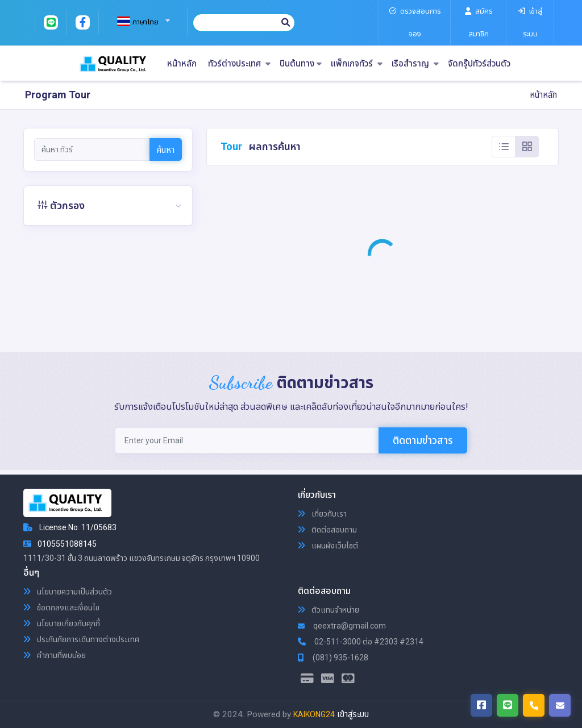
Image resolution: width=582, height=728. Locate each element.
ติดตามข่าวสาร (423, 440)
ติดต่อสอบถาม (327, 530)
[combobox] (139, 17)
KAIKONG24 (314, 714)
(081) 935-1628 (333, 658)
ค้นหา (166, 150)
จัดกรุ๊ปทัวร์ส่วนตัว (479, 64)
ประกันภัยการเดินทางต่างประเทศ (81, 639)
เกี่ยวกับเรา (322, 514)
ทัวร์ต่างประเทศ (239, 64)
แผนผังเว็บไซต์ (328, 546)
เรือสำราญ (415, 64)
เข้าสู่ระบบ (353, 714)
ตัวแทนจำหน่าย (329, 610)
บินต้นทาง (301, 64)
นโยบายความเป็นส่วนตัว (68, 592)
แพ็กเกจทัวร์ (357, 64)
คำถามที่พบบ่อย (55, 655)
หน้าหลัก (182, 64)
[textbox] (139, 22)
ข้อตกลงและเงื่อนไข (61, 608)
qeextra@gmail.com (342, 626)
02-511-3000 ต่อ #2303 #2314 (361, 642)
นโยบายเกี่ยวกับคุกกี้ (62, 623)
